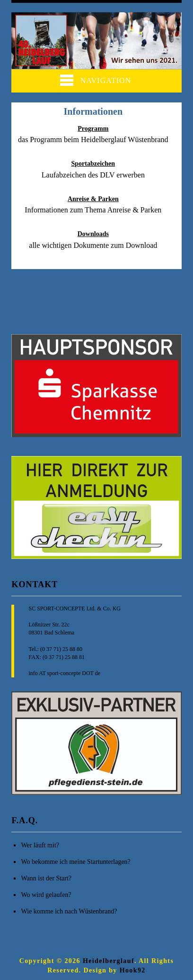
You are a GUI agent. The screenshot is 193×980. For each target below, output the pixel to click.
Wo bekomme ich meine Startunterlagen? (75, 862)
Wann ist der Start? (46, 878)
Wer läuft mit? (40, 845)
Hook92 (133, 970)
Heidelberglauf (109, 961)
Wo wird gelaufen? (46, 895)
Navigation (96, 80)
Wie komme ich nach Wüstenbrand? (69, 911)
